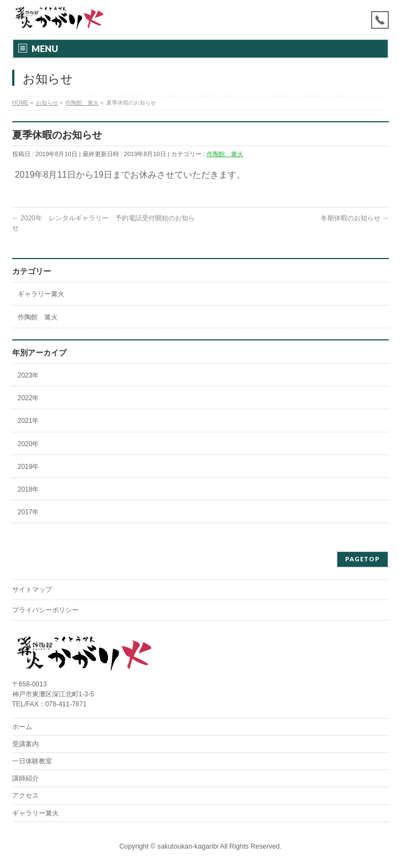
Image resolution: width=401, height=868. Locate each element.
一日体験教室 (32, 761)
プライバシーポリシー (45, 610)
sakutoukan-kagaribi (188, 846)
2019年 (29, 467)
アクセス (25, 795)
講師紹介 (25, 778)
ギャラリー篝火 (41, 294)
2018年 (29, 489)
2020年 (29, 444)
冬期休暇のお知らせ (355, 218)
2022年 (29, 398)
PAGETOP (363, 559)
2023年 (29, 375)
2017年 (29, 512)
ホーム (22, 727)
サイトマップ (32, 590)
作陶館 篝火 (225, 154)
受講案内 (25, 744)
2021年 (29, 421)
